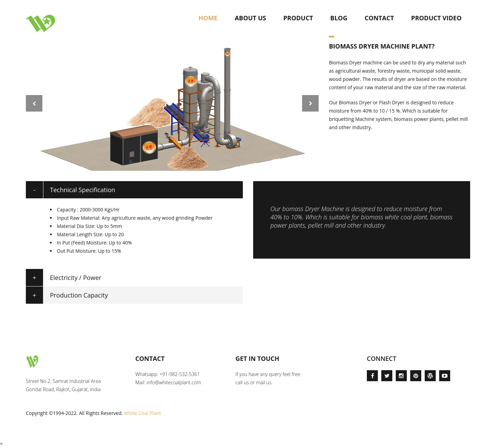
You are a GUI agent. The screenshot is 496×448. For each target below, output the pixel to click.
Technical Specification (82, 190)
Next (310, 103)
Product (298, 18)
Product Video (436, 18)
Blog (339, 18)
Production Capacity (79, 295)
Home (208, 18)
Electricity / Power (76, 278)
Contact (379, 18)
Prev (34, 103)
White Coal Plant (142, 413)
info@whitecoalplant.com (174, 382)
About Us (250, 18)
